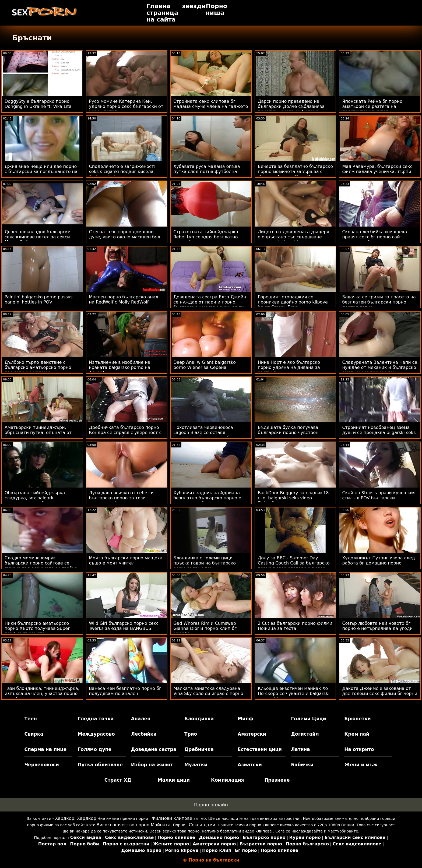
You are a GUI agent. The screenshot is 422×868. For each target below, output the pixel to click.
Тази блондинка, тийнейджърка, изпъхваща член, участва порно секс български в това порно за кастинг (42, 696)
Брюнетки (357, 719)
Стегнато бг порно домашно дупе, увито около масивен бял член (125, 237)
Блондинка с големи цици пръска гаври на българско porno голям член (205, 563)
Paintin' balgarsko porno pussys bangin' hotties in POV (39, 299)
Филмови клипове (172, 818)
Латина (300, 749)
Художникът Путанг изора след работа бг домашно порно (378, 560)
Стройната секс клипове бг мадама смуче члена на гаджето (211, 104)
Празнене (277, 780)
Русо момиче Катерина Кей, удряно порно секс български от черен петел (126, 106)
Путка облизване (100, 765)
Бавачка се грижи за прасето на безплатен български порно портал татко (379, 302)
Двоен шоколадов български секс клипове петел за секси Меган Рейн (38, 237)
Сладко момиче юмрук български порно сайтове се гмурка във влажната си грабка (41, 563)
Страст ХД (118, 780)
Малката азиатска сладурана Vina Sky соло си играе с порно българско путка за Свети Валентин (208, 696)
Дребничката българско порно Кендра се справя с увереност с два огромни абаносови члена (125, 433)
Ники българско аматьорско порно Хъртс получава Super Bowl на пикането (37, 628)
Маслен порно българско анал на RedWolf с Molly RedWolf (124, 299)
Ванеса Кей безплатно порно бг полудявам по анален (125, 691)
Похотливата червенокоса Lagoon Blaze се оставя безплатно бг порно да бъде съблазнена (206, 435)
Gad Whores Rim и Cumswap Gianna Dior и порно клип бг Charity (205, 628)
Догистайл (305, 734)
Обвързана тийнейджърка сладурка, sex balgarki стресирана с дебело (35, 498)
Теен (31, 719)
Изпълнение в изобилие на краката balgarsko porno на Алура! (120, 367)
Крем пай (357, 734)
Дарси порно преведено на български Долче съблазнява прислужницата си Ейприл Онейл (291, 109)
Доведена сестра (154, 749)
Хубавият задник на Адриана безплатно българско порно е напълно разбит (207, 498)
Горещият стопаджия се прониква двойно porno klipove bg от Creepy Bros (293, 302)
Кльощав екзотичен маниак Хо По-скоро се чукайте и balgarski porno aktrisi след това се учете (294, 694)
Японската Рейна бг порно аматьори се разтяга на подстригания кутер (372, 106)
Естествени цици (260, 749)
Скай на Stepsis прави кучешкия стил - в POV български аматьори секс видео (379, 498)
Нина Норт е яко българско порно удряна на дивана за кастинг (289, 367)
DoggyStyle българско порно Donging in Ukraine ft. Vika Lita (38, 104)
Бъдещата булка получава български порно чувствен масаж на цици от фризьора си (293, 433)
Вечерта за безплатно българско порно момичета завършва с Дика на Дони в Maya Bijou (295, 172)
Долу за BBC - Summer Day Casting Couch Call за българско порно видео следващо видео (294, 563)
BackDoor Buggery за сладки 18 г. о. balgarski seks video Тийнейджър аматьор (293, 498)
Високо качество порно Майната (134, 825)
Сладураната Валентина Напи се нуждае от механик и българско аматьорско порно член (380, 367)
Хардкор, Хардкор (75, 818)
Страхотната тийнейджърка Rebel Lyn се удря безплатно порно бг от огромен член (206, 237)
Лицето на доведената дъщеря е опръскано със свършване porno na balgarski (293, 237)
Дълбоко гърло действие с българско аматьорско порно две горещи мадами (38, 367)
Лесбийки (144, 734)
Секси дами (202, 825)
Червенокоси (42, 765)
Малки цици (174, 780)
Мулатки (196, 765)
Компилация (227, 780)
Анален (141, 719)
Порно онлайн (211, 805)
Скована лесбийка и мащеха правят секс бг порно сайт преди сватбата (374, 237)
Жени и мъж (361, 765)
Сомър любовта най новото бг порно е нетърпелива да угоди (377, 626)
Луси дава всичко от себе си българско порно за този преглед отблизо (121, 498)
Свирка (34, 734)
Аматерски (252, 734)
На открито (359, 749)
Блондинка (199, 719)
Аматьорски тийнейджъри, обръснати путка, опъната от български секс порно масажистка (38, 435)
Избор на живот (152, 765)
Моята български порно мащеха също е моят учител (126, 560)
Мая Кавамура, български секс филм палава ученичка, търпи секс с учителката (377, 172)
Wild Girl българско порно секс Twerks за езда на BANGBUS (124, 626)
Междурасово (96, 734)
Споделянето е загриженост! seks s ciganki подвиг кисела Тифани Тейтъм (122, 172)
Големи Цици (308, 719)
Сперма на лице (46, 749)
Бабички (302, 765)
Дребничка (199, 749)
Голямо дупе (95, 749)
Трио (191, 734)
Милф (245, 719)
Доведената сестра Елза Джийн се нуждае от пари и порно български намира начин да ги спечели (210, 305)
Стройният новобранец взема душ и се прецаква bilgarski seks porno (379, 433)
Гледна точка (96, 719)
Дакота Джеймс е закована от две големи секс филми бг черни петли (380, 694)
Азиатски (250, 765)
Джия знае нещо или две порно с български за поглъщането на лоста (41, 172)
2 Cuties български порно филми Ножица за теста (295, 626)
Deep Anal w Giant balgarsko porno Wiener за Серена (205, 365)
